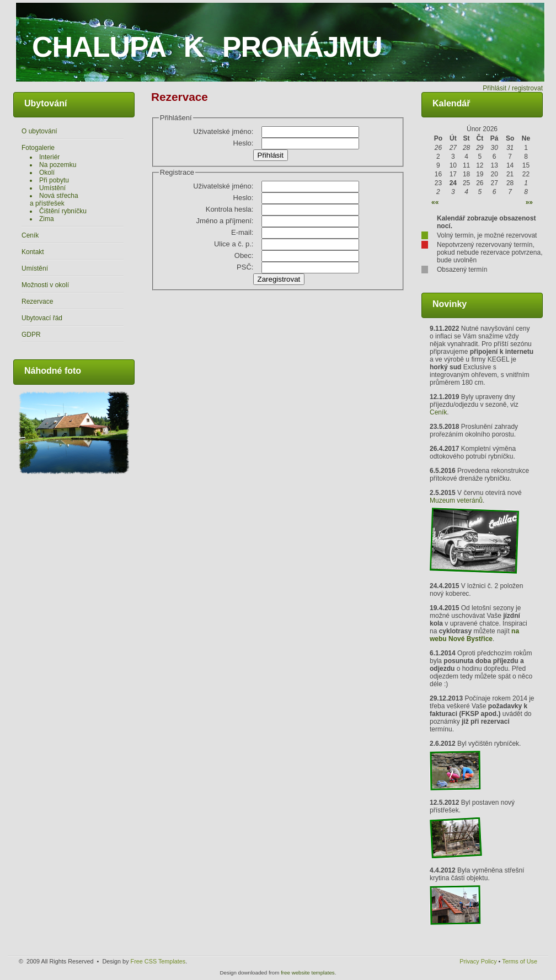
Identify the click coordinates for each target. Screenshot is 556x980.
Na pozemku (58, 165)
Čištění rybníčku (63, 211)
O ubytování (39, 131)
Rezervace (37, 301)
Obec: (244, 255)
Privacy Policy (478, 961)
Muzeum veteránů (456, 500)
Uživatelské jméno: (223, 131)
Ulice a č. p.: (234, 244)
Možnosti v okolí (45, 285)
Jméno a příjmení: (224, 221)
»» (529, 202)
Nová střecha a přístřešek (54, 200)
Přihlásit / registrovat (513, 88)
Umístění (52, 188)
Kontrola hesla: (230, 209)
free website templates (308, 973)
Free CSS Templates (158, 961)
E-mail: (242, 232)
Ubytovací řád (42, 318)
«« (435, 202)
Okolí (47, 173)
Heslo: (244, 143)
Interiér (49, 157)
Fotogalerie (38, 148)
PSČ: (245, 267)
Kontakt (33, 252)
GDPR (31, 335)
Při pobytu (54, 180)
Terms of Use (520, 961)
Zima (47, 219)
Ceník (30, 235)
